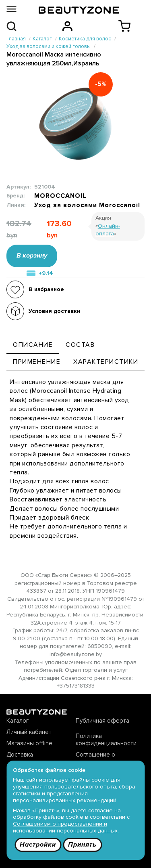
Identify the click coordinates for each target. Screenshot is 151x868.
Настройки (38, 845)
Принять (82, 845)
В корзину (32, 256)
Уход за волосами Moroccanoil (87, 205)
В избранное (46, 289)
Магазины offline (29, 743)
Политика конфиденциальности (106, 740)
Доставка (20, 755)
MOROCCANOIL (60, 196)
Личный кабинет (29, 732)
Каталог (18, 721)
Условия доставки (54, 311)
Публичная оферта (102, 721)
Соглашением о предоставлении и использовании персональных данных (65, 827)
